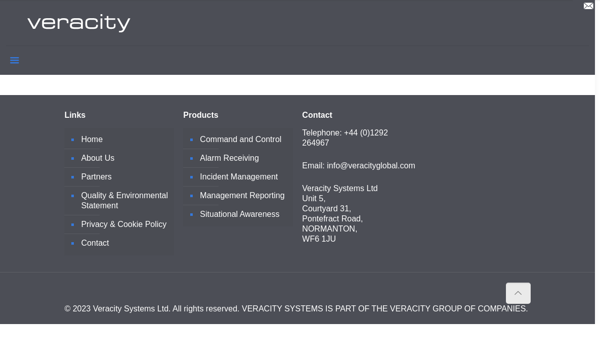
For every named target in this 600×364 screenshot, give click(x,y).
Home (92, 139)
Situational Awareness (240, 214)
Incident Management (239, 177)
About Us (98, 158)
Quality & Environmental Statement (124, 200)
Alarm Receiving (229, 158)
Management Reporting (242, 195)
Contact (95, 243)
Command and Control (241, 139)
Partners (96, 177)
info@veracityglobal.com (371, 166)
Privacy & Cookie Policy (124, 224)
